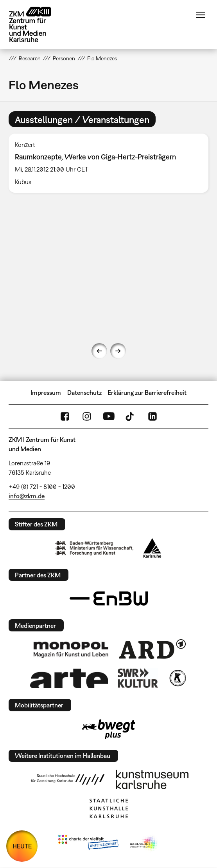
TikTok (131, 416)
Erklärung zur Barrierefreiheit (147, 392)
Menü (201, 15)
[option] (108, 163)
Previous (99, 351)
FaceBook (65, 416)
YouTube (109, 416)
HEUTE (22, 846)
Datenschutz (84, 392)
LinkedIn (152, 416)
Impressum (46, 392)
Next (118, 351)
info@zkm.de (27, 496)
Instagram (87, 416)
